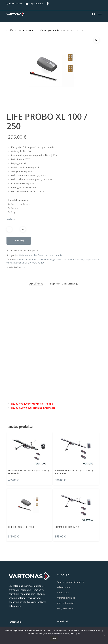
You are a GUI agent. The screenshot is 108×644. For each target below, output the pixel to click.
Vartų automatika (25, 30)
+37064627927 (14, 4)
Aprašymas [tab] (36, 283)
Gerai (54, 638)
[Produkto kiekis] (16, 229)
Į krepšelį (19, 241)
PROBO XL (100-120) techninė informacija (33, 408)
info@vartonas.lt (34, 4)
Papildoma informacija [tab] (64, 283)
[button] (100, 14)
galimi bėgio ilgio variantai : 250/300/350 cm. (61, 260)
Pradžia (10, 30)
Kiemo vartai (63, 593)
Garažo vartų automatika (48, 30)
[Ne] (104, 635)
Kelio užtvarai (63, 587)
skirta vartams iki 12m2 (26, 260)
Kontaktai (62, 621)
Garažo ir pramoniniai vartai (71, 582)
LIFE (25, 267)
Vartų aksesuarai (65, 608)
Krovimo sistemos (66, 598)
